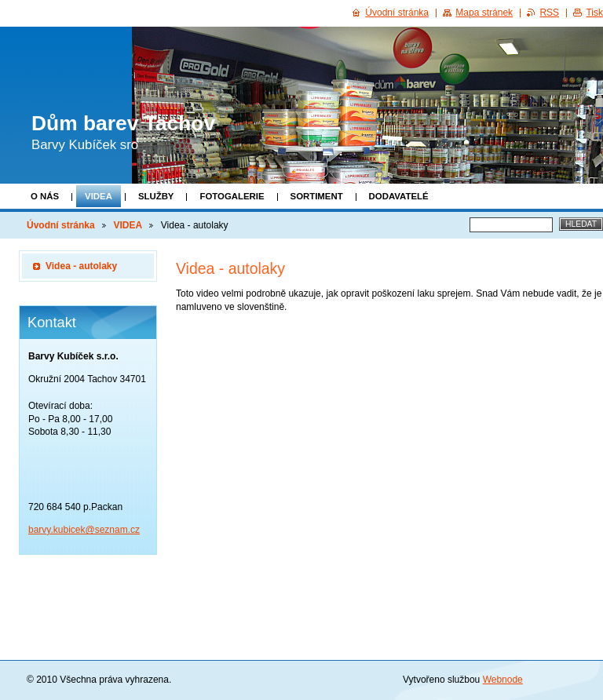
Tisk (594, 13)
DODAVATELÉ (399, 196)
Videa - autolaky (81, 266)
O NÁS (45, 196)
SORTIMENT (317, 196)
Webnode (503, 680)
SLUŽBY (156, 196)
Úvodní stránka (61, 225)
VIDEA (99, 196)
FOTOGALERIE (232, 196)
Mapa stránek (484, 13)
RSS (549, 13)
